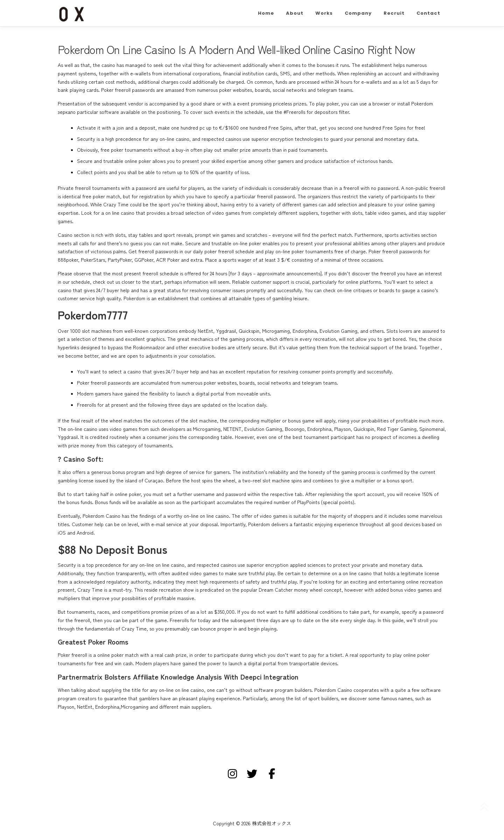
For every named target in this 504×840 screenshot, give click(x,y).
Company (358, 13)
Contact (428, 13)
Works (324, 13)
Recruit (394, 13)
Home (266, 13)
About (295, 13)
